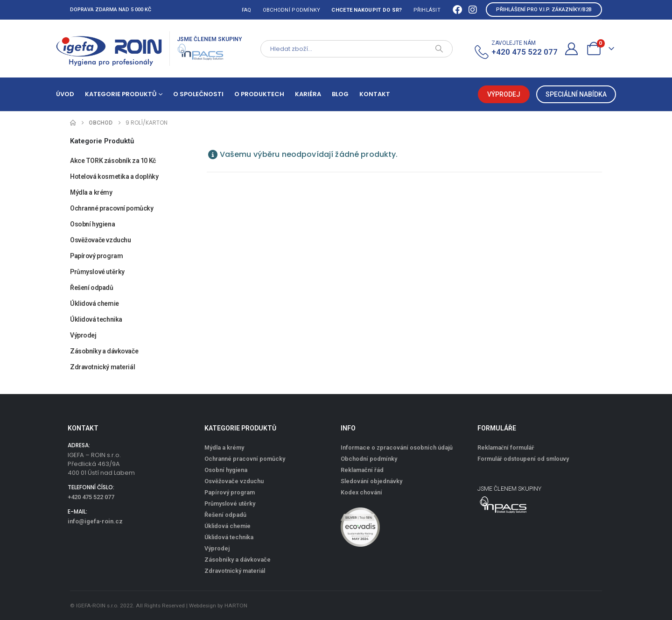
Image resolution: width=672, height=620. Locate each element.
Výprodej (83, 335)
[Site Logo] (109, 49)
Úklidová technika (96, 319)
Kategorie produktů (121, 94)
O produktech (259, 94)
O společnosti (198, 94)
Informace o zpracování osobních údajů (397, 447)
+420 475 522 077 (91, 497)
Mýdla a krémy (91, 192)
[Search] (439, 49)
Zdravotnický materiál (102, 367)
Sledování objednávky (371, 481)
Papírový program (96, 256)
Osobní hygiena (92, 224)
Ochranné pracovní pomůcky (112, 208)
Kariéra (308, 94)
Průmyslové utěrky (97, 272)
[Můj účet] (572, 49)
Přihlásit (427, 10)
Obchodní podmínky (292, 10)
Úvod (65, 94)
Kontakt (375, 94)
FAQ (247, 10)
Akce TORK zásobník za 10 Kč (113, 161)
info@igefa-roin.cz (95, 521)
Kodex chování (361, 492)
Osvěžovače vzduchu (100, 240)
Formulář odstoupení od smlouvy (523, 459)
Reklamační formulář (506, 447)
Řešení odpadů (92, 288)
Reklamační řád (362, 470)
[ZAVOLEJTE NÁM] (515, 49)
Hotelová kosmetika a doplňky (114, 176)
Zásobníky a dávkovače (104, 351)
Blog (340, 94)
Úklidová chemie (94, 303)
